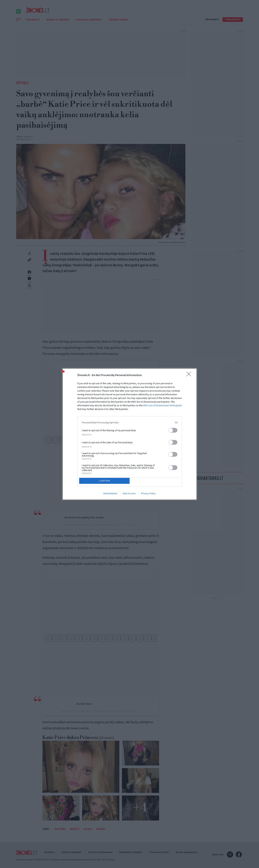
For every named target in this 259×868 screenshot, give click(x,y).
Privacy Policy (148, 493)
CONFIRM (104, 481)
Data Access (129, 493)
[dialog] (130, 434)
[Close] (190, 375)
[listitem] (130, 423)
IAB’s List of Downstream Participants (163, 405)
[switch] (173, 430)
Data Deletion (110, 493)
